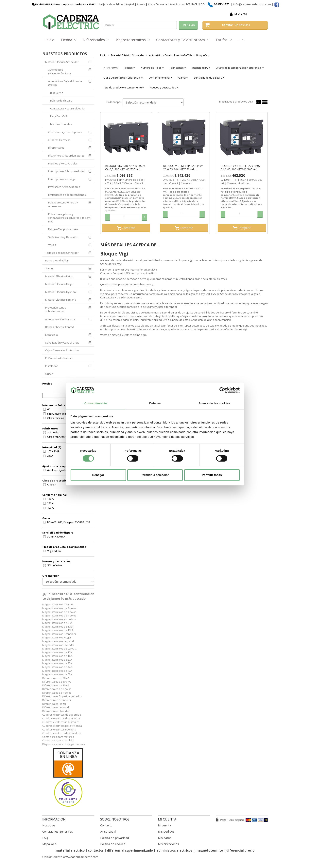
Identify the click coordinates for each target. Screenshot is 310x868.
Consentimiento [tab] (96, 403)
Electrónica (52, 335)
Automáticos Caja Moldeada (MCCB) (65, 83)
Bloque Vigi (57, 93)
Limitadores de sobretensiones (67, 195)
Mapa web (49, 844)
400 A (50, 508)
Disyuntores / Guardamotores (66, 156)
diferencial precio (240, 850)
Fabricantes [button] (178, 68)
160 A (50, 499)
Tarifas (224, 40)
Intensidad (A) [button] (201, 68)
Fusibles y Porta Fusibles (63, 163)
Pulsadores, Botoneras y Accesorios (63, 204)
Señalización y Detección (63, 237)
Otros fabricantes (58, 437)
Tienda (69, 40)
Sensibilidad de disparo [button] (209, 78)
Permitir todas (212, 475)
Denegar (98, 475)
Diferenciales (96, 40)
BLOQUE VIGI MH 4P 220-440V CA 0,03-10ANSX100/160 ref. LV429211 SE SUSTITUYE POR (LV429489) (241, 168)
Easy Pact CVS (59, 116)
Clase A (52, 484)
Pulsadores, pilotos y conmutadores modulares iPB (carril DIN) (70, 218)
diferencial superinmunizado (130, 850)
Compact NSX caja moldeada (67, 108)
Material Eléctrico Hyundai (61, 292)
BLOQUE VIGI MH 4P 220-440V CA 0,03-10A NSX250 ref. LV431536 (183, 168)
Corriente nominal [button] (161, 78)
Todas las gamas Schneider (62, 253)
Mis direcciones (168, 844)
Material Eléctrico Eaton (59, 276)
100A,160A (53, 451)
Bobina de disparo (61, 101)
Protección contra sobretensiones (56, 309)
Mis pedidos (166, 831)
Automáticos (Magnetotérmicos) (59, 72)
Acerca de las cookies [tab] (214, 403)
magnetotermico (210, 850)
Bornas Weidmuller (57, 260)
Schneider (53, 432)
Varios (52, 245)
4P (49, 409)
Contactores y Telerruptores (183, 40)
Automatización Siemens (60, 319)
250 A (50, 503)
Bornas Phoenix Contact (60, 327)
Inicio (50, 40)
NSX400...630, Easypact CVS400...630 (69, 522)
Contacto (106, 825)
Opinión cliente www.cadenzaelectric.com (70, 857)
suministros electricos (175, 850)
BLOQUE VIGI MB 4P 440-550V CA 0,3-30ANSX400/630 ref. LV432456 (125, 168)
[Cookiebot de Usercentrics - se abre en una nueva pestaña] (222, 390)
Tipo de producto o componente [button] (124, 87)
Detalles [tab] (155, 403)
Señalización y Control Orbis (62, 343)
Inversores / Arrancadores (64, 187)
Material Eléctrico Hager (59, 284)
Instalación (52, 366)
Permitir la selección (155, 475)
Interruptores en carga (62, 179)
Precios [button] (129, 68)
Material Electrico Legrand (61, 300)
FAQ (45, 838)
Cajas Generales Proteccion (62, 350)
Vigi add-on (54, 551)
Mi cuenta (241, 14)
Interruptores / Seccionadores (66, 171)
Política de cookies (113, 844)
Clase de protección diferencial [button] (123, 78)
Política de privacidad (115, 838)
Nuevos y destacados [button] (164, 87)
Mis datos (165, 838)
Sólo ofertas (55, 565)
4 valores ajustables (59, 470)
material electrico (70, 850)
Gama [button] (183, 78)
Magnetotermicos (133, 40)
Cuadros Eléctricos (59, 140)
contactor (96, 850)
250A (50, 456)
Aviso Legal (108, 831)
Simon (49, 268)
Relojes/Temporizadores (63, 229)
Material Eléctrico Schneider (62, 62)
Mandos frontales (61, 124)
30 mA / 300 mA (56, 537)
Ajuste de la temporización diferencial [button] (240, 68)
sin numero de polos (60, 414)
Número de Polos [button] (152, 68)
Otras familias (56, 418)
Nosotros (49, 825)
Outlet (49, 374)
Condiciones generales (58, 831)
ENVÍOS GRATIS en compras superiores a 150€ (63, 4)
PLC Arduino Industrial (58, 358)
